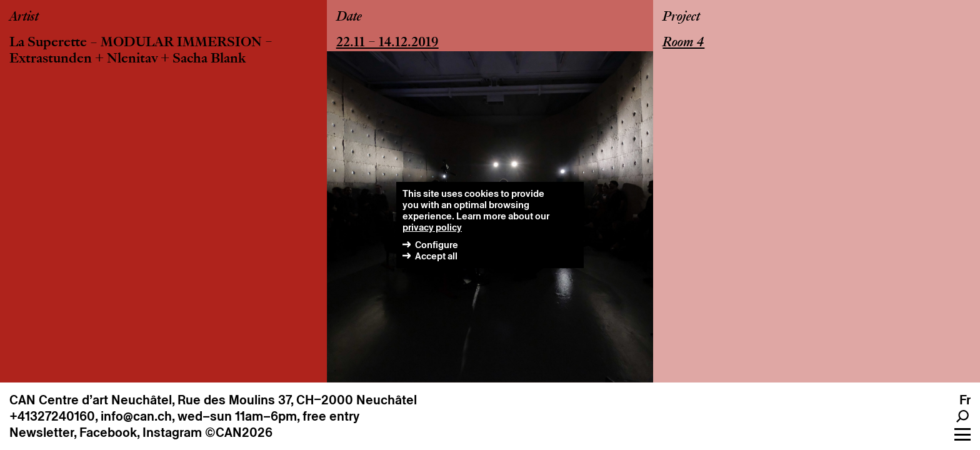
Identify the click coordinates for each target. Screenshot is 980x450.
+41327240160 (52, 416)
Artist (24, 17)
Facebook (108, 432)
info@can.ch (136, 416)
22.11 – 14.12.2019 (387, 43)
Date (349, 17)
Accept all (436, 256)
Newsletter (42, 432)
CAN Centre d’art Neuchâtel (91, 400)
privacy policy (432, 227)
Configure (437, 245)
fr (965, 400)
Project (681, 17)
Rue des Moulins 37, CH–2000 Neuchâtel (297, 400)
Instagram (172, 432)
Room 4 (683, 43)
